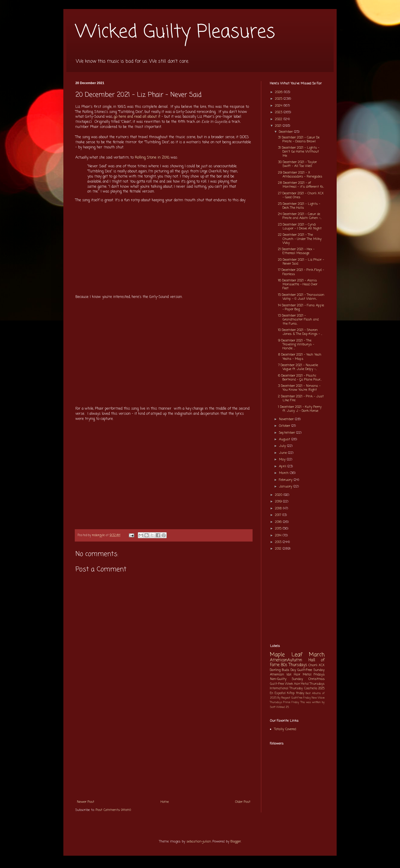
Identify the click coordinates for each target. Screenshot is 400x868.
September (288, 433)
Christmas (317, 679)
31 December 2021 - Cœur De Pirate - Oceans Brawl (299, 140)
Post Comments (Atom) (113, 810)
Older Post (243, 802)
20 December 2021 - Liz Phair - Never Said (301, 262)
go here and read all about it (137, 117)
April (283, 466)
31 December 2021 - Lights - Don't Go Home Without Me (299, 152)
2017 (279, 515)
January (286, 487)
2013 (279, 542)
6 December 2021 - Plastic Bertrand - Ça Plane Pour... (300, 378)
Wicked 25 (283, 707)
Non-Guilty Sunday (286, 679)
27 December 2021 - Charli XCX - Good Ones (301, 195)
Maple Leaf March (297, 655)
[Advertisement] (164, 751)
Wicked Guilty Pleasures (175, 32)
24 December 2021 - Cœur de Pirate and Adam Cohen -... (300, 216)
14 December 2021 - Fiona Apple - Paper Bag (301, 307)
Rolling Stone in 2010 (152, 158)
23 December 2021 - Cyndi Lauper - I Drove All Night (300, 227)
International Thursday (286, 689)
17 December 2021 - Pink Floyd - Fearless (301, 272)
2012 (279, 549)
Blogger (236, 842)
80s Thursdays (294, 665)
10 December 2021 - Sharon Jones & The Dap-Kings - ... (300, 332)
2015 (279, 529)
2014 (279, 536)
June (283, 453)
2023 (279, 112)
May (283, 460)
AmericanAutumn (286, 660)
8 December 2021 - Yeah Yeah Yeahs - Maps (300, 357)
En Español (278, 693)
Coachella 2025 (314, 689)
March (284, 473)
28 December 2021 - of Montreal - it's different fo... (301, 185)
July (283, 446)
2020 (279, 495)
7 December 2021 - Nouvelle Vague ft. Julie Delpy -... (298, 367)
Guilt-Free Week (282, 684)
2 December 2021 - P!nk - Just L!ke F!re (301, 398)
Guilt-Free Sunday (311, 670)
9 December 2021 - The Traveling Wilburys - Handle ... (296, 344)
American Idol (281, 675)
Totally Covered (285, 729)
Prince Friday (291, 702)
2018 (279, 508)
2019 (279, 502)
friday (300, 693)
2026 (279, 92)
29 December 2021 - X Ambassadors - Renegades (300, 175)
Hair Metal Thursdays (310, 684)
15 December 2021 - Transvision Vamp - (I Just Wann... (301, 297)
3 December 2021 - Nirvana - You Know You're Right (299, 388)
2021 (279, 126)
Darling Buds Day (283, 670)
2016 (279, 522)
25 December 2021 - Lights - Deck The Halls (299, 206)
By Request (284, 698)
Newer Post (86, 802)
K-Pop (291, 693)
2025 (279, 99)
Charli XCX (317, 665)
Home (165, 802)
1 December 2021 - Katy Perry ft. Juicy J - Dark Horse (300, 409)
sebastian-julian (199, 842)
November (287, 419)
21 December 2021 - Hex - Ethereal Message (296, 251)
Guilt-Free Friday (301, 698)
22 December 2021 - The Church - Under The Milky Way (300, 239)
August (285, 439)
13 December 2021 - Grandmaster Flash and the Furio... (298, 320)
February (286, 480)
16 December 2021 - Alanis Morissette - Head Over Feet (298, 284)
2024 (279, 106)
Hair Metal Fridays (309, 675)
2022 (279, 119)
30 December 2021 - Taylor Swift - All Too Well (297, 164)
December (286, 132)
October (285, 426)
